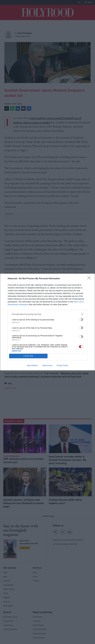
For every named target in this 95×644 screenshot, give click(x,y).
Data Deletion (32, 365)
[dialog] (48, 322)
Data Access (47, 365)
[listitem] (48, 314)
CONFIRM (28, 356)
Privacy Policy (62, 365)
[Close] (90, 279)
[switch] (81, 320)
